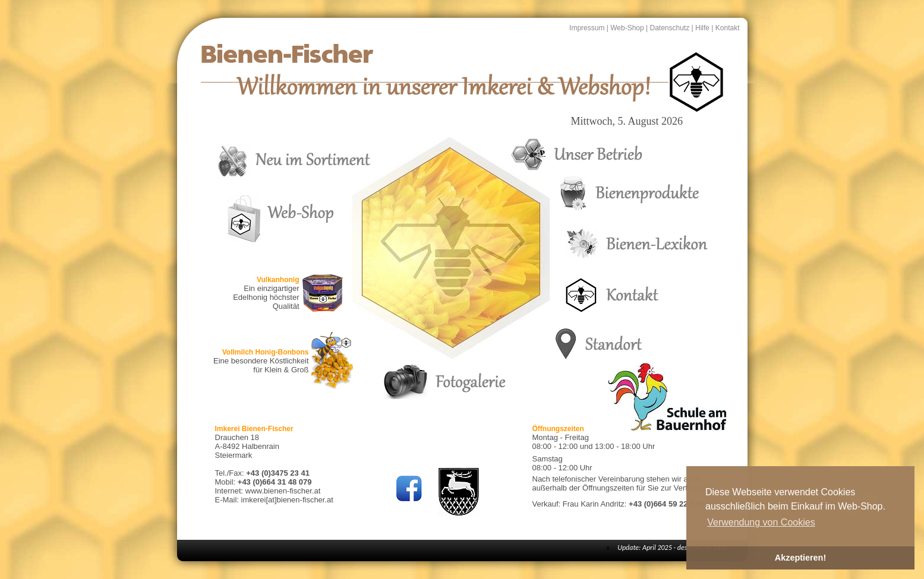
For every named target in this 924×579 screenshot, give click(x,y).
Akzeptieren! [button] (800, 558)
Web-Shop (627, 28)
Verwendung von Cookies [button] (761, 522)
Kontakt (728, 28)
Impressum (587, 28)
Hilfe (702, 28)
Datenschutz (669, 28)
